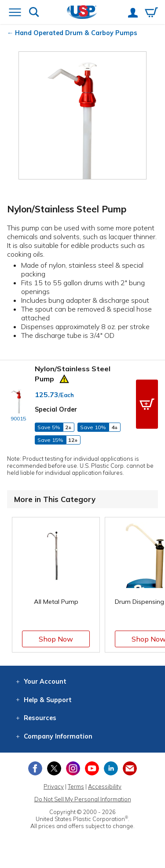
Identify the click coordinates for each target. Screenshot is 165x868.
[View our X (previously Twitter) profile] (54, 768)
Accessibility (105, 786)
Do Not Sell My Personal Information (83, 799)
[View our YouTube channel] (92, 768)
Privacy (54, 786)
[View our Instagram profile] (73, 768)
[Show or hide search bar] (34, 13)
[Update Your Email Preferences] (130, 768)
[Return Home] (82, 13)
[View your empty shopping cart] (151, 13)
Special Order (56, 409)
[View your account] (133, 14)
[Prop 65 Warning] (64, 378)
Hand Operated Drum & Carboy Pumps (76, 33)
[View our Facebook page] (35, 768)
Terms (76, 786)
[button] (147, 404)
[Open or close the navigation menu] (15, 13)
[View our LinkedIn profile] (111, 768)
